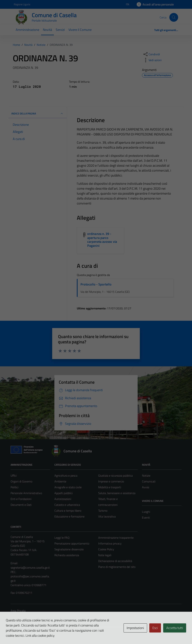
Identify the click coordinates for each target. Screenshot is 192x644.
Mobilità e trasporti (110, 487)
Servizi (60, 30)
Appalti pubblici (64, 493)
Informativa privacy (110, 543)
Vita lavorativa (107, 516)
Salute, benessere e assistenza (117, 493)
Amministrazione (27, 30)
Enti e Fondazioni (21, 499)
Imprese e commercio (111, 481)
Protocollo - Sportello (96, 284)
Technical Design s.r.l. (35, 633)
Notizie (146, 476)
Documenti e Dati (21, 505)
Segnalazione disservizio (69, 549)
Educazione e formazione (69, 516)
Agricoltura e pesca (66, 476)
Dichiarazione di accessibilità (115, 561)
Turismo (103, 511)
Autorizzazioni (63, 499)
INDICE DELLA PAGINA (38, 114)
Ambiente (60, 481)
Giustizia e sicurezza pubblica (115, 476)
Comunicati (149, 481)
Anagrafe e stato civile (68, 487)
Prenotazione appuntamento (72, 543)
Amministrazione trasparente (116, 538)
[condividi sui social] (151, 54)
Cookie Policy (106, 549)
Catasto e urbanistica (67, 505)
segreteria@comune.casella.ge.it (30, 568)
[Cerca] (174, 17)
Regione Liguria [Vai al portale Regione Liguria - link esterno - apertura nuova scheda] (22, 4)
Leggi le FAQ (62, 538)
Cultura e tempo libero (68, 511)
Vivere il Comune (80, 30)
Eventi (146, 517)
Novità (47, 30)
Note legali (105, 555)
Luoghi (146, 512)
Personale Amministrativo (26, 493)
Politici (15, 487)
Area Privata (18, 611)
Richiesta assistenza (67, 555)
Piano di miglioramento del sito (117, 567)
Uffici (14, 476)
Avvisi (146, 487)
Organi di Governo (21, 481)
